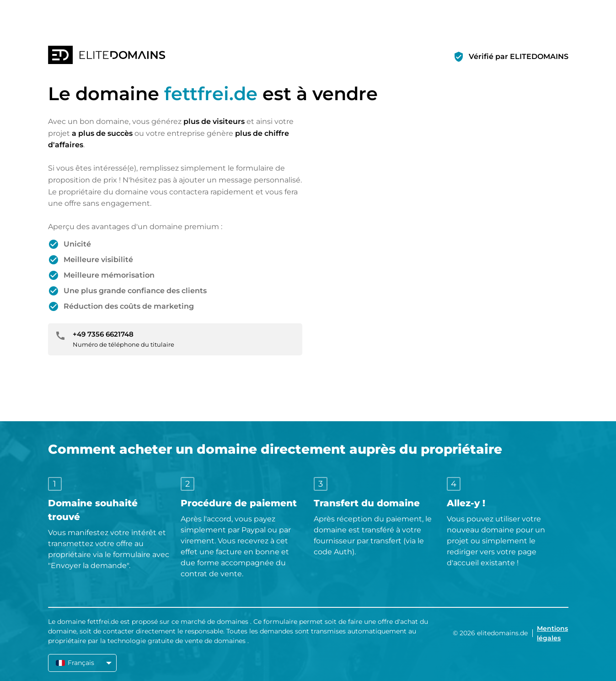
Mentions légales (552, 633)
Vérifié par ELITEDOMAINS (519, 56)
